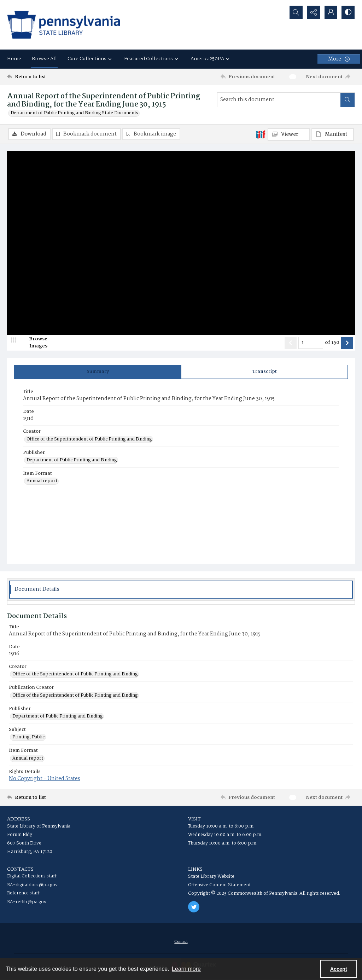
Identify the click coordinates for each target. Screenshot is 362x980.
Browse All (44, 59)
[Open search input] (295, 12)
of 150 (332, 343)
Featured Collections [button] (152, 59)
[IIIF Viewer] (289, 134)
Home (14, 59)
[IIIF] (261, 134)
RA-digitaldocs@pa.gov (32, 885)
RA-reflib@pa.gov (27, 902)
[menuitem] (181, 942)
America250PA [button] (211, 59)
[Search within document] (348, 100)
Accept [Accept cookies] (339, 969)
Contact (181, 942)
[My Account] (330, 12)
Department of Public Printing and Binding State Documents (74, 113)
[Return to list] (54, 77)
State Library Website (211, 877)
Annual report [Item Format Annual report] (42, 482)
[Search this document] (279, 100)
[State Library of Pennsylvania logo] (64, 25)
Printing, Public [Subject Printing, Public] (28, 738)
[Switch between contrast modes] (348, 12)
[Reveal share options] (313, 12)
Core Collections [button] (90, 59)
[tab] (98, 372)
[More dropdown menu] (339, 59)
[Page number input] (311, 343)
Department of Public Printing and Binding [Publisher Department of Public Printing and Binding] (72, 461)
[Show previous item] (291, 343)
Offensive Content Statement (219, 885)
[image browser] (34, 343)
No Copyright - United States (45, 779)
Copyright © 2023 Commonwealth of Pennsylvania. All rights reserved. (264, 894)
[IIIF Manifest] (333, 134)
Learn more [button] (186, 969)
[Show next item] (347, 343)
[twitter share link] (194, 907)
